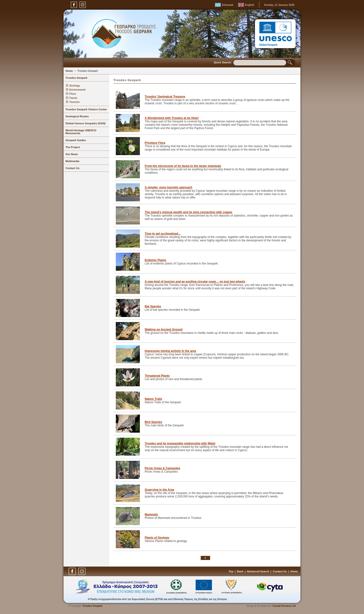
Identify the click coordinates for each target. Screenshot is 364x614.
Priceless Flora (155, 143)
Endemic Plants (155, 260)
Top (231, 571)
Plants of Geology (157, 538)
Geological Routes (77, 116)
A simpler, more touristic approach (169, 187)
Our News (72, 154)
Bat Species (153, 306)
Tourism (75, 102)
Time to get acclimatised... (163, 234)
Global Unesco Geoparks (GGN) (85, 123)
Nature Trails (153, 399)
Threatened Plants (157, 376)
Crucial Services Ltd (284, 606)
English (250, 5)
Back (240, 571)
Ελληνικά (228, 5)
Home (69, 71)
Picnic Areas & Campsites (162, 468)
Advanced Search (258, 571)
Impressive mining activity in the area (170, 351)
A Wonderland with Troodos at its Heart (172, 118)
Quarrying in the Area (159, 490)
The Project (73, 147)
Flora (73, 94)
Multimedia (72, 161)
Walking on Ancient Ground (164, 330)
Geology (75, 86)
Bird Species (153, 422)
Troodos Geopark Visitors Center (86, 109)
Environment (77, 90)
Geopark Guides (76, 140)
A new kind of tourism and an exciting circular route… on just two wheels (195, 282)
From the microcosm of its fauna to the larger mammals (183, 166)
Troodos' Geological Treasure (165, 97)
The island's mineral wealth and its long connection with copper (188, 212)
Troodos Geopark (88, 71)
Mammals (151, 515)
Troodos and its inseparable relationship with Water (180, 443)
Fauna (73, 98)
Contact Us (72, 168)
